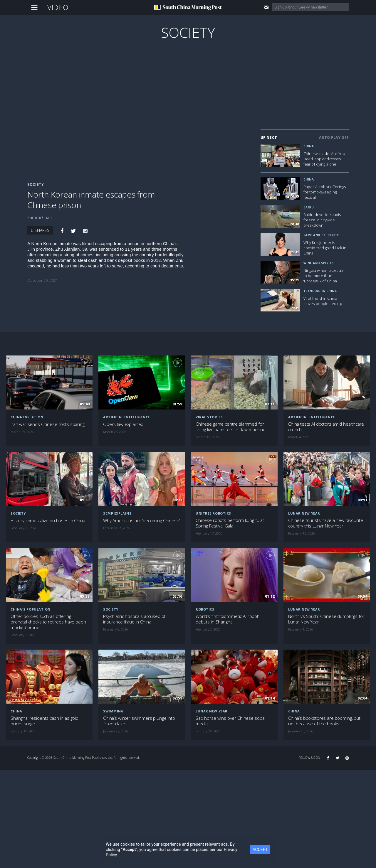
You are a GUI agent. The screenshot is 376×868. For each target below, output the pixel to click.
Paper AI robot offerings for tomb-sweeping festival (325, 192)
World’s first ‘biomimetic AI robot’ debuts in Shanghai (227, 619)
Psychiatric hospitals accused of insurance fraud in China (134, 619)
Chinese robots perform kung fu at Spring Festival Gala (230, 523)
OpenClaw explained (123, 424)
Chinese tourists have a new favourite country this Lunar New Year (325, 523)
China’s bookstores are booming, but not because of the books (324, 721)
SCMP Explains (117, 513)
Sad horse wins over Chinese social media (231, 721)
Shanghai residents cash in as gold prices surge (45, 721)
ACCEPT (262, 850)
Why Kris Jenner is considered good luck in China (325, 248)
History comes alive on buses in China (48, 521)
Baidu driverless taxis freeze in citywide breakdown (322, 220)
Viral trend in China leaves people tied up (323, 301)
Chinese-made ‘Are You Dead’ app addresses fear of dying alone (324, 159)
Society (188, 32)
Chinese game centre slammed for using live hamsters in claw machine (231, 427)
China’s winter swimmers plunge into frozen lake (139, 721)
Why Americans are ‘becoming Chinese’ (141, 521)
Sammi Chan (40, 217)
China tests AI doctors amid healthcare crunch (326, 427)
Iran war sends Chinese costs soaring (48, 424)
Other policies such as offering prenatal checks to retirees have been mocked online (48, 622)
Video (58, 7)
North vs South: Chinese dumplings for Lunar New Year (326, 619)
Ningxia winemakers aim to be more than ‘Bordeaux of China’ (324, 276)
